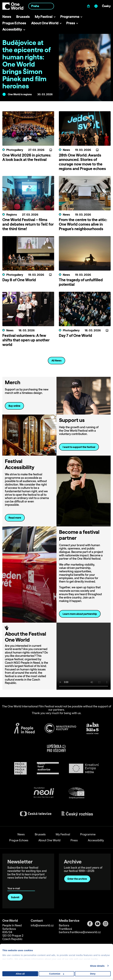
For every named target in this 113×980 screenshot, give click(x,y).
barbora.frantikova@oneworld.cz (80, 932)
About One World (45, 23)
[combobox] (41, 6)
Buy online (14, 406)
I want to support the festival (79, 447)
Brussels (23, 17)
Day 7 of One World (75, 335)
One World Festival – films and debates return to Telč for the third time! (28, 224)
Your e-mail (14, 884)
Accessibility (12, 29)
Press (71, 23)
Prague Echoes (14, 23)
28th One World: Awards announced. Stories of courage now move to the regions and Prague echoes (82, 162)
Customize (57, 974)
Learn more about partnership (80, 614)
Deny (93, 974)
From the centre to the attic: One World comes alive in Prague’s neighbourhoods (83, 224)
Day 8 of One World (19, 280)
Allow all (20, 974)
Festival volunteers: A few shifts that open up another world (26, 340)
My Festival (44, 17)
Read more (15, 518)
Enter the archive (77, 879)
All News (57, 361)
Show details (97, 966)
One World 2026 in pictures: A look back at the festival (27, 157)
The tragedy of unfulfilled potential (81, 282)
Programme (70, 17)
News (7, 17)
